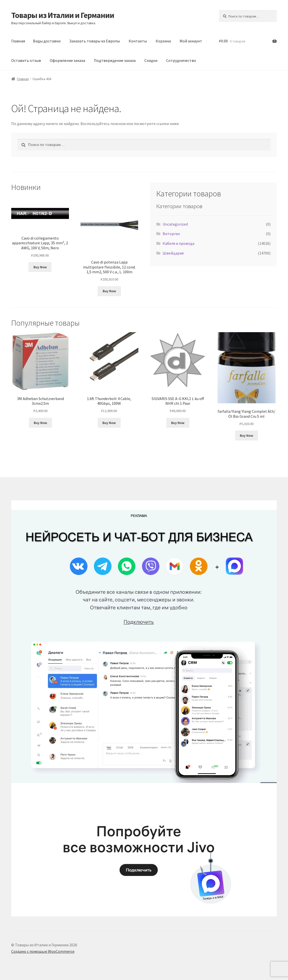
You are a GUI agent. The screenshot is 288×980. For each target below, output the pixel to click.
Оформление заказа (67, 60)
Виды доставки (47, 41)
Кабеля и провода (178, 243)
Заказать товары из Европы (95, 41)
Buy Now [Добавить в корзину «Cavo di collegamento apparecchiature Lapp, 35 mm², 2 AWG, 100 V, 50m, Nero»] (40, 267)
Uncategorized (175, 224)
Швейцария (173, 253)
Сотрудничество (181, 60)
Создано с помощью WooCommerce (43, 951)
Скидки (151, 60)
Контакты (138, 41)
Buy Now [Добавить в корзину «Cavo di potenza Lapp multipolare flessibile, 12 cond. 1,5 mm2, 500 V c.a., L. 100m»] (109, 291)
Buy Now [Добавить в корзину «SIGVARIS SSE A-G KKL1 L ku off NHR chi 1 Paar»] (178, 423)
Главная (18, 41)
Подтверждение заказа (115, 60)
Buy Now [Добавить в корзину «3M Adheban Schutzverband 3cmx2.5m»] (40, 423)
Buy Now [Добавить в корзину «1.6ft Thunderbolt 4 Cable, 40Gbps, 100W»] (109, 423)
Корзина (163, 41)
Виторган (171, 234)
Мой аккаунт (191, 41)
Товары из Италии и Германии (63, 15)
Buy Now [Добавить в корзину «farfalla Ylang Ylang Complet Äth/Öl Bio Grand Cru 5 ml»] (246, 435)
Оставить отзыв (26, 60)
